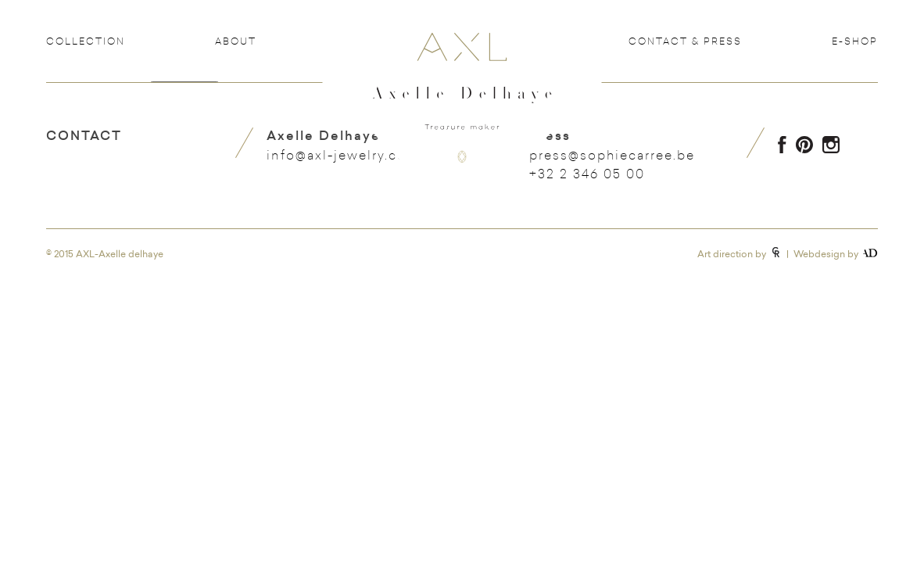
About (236, 41)
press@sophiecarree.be (612, 155)
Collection (86, 41)
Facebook (782, 145)
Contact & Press (685, 41)
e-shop (855, 41)
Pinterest (804, 145)
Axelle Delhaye (462, 110)
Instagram (831, 145)
